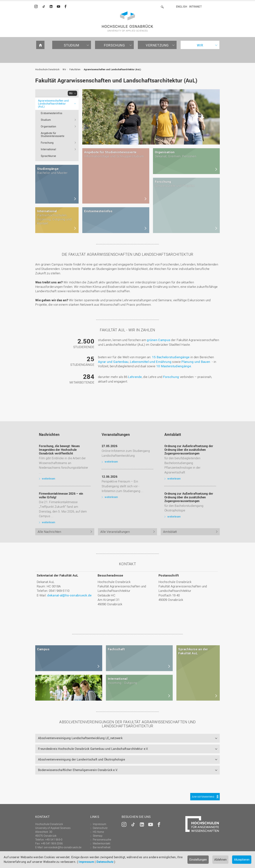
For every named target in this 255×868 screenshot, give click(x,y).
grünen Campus (159, 340)
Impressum (86, 862)
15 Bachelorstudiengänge (171, 357)
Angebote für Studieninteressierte (52, 134)
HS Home (98, 832)
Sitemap (98, 836)
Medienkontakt (102, 843)
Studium (71, 45)
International (48, 149)
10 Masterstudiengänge (174, 366)
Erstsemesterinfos (51, 113)
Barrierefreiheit (102, 847)
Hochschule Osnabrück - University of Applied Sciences (127, 21)
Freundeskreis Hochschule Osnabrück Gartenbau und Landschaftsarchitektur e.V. (93, 749)
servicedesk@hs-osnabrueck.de (62, 847)
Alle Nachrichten (49, 532)
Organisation (49, 126)
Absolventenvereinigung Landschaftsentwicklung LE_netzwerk (80, 738)
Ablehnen (220, 860)
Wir (200, 45)
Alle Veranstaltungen (115, 532)
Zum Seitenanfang (203, 797)
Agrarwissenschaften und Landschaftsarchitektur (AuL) (112, 69)
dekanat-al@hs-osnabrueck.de (69, 595)
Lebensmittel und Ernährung (151, 362)
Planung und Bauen (196, 362)
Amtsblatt (170, 532)
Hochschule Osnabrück (47, 69)
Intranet (195, 7)
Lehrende (135, 377)
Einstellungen (198, 860)
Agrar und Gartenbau (113, 362)
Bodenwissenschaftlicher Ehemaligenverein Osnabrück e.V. (78, 770)
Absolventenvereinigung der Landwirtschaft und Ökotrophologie (81, 759)
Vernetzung (157, 45)
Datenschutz (105, 862)
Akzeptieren (242, 860)
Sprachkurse (48, 156)
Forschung (114, 45)
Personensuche (102, 840)
